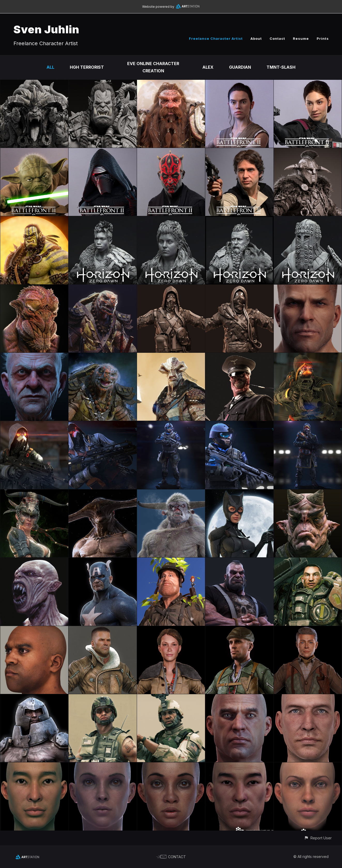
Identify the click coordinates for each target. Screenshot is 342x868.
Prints (323, 38)
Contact (277, 38)
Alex (208, 67)
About (256, 38)
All (50, 67)
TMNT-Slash (281, 67)
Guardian (240, 67)
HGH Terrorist (87, 67)
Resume (301, 38)
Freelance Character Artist (216, 38)
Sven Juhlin (46, 29)
